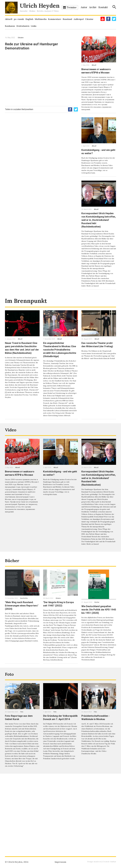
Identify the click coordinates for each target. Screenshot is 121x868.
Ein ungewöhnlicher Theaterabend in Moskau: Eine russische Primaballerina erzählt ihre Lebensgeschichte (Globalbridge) (60, 373)
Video (13, 469)
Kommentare (55, 19)
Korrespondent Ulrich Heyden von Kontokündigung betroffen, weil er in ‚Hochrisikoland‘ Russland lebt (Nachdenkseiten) (98, 230)
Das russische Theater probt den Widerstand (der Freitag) (98, 368)
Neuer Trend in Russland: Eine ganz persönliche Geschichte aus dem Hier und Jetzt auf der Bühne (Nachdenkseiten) (21, 371)
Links (34, 26)
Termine (72, 7)
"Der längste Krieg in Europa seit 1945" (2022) (59, 657)
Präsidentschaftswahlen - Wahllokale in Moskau (98, 783)
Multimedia (41, 19)
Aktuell (9, 19)
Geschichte (24, 651)
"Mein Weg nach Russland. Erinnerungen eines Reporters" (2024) (22, 658)
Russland (67, 19)
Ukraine (89, 19)
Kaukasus (10, 26)
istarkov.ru (97, 862)
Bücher (15, 613)
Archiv (93, 7)
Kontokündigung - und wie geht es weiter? (98, 160)
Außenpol (79, 19)
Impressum (60, 862)
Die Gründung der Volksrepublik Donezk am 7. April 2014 (59, 784)
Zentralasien (23, 26)
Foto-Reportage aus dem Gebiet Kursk (21, 783)
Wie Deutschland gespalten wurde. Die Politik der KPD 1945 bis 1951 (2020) (97, 664)
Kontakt (103, 7)
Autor (84, 7)
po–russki (19, 19)
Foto (11, 739)
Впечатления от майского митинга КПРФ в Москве (98, 72)
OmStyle (113, 862)
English (29, 19)
